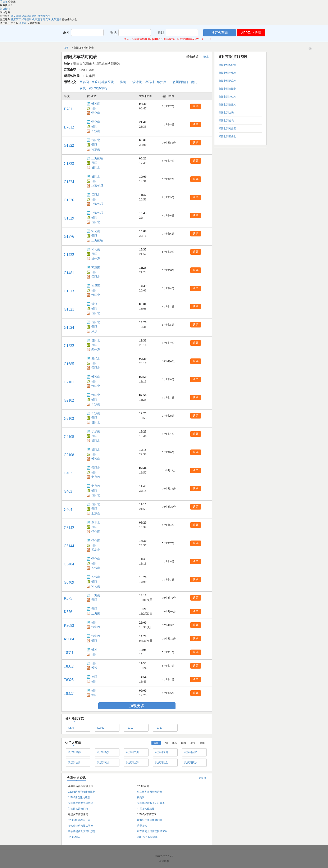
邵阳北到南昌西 (227, 128)
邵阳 (94, 108)
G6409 (69, 582)
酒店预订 (5, 9)
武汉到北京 (161, 763)
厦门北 (96, 359)
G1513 (69, 291)
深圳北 (96, 522)
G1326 (69, 200)
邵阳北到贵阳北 (227, 89)
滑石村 (149, 82)
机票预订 (38, 19)
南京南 (96, 149)
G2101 (69, 382)
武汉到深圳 (161, 752)
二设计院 (136, 82)
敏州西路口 (180, 82)
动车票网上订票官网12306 (152, 831)
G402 (68, 473)
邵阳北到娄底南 (227, 81)
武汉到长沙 (191, 763)
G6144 (69, 546)
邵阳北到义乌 (226, 121)
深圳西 (96, 627)
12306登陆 (74, 837)
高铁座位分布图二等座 (81, 826)
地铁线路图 (44, 16)
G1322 (69, 145)
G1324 (69, 182)
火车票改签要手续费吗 (81, 803)
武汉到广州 (132, 752)
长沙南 (96, 104)
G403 (68, 491)
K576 (68, 612)
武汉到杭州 (74, 763)
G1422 (69, 255)
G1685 (69, 364)
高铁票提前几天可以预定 (82, 831)
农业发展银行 (98, 88)
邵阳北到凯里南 (227, 105)
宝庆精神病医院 (103, 82)
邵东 (206, 57)
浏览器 (23, 23)
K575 (68, 598)
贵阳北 (96, 140)
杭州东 (96, 259)
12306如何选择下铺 (79, 820)
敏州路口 (163, 82)
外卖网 (47, 19)
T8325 (69, 680)
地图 (35, 16)
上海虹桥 (97, 158)
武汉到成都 (74, 752)
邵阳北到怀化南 (227, 73)
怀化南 (96, 113)
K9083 (69, 625)
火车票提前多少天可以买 (151, 803)
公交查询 (16, 16)
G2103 (69, 419)
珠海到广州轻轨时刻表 (150, 820)
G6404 (69, 564)
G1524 (69, 327)
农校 (83, 88)
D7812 (69, 127)
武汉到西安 (103, 752)
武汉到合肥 (191, 752)
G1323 (69, 164)
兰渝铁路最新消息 (78, 809)
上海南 (96, 595)
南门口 (196, 82)
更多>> (203, 778)
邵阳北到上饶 (226, 113)
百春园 (84, 82)
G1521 (69, 309)
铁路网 (141, 797)
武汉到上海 (132, 763)
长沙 (94, 650)
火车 (66, 48)
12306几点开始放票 (79, 797)
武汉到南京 (103, 763)
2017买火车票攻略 (147, 837)
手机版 (4, 2)
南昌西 (96, 286)
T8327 (69, 693)
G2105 (69, 437)
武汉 (94, 304)
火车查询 (27, 16)
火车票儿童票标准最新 (150, 792)
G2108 (69, 455)
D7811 (69, 109)
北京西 (96, 477)
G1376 (69, 236)
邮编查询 (27, 19)
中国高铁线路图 (146, 809)
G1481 (69, 273)
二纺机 (121, 82)
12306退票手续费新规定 (81, 792)
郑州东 (96, 350)
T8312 (69, 666)
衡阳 (94, 677)
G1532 (69, 346)
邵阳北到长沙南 (227, 65)
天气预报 (57, 19)
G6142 (69, 528)
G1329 (69, 218)
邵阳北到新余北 (227, 136)
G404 (68, 510)
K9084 (69, 639)
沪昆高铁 (142, 826)
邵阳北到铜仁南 (227, 97)
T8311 (69, 653)
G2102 (69, 400)
